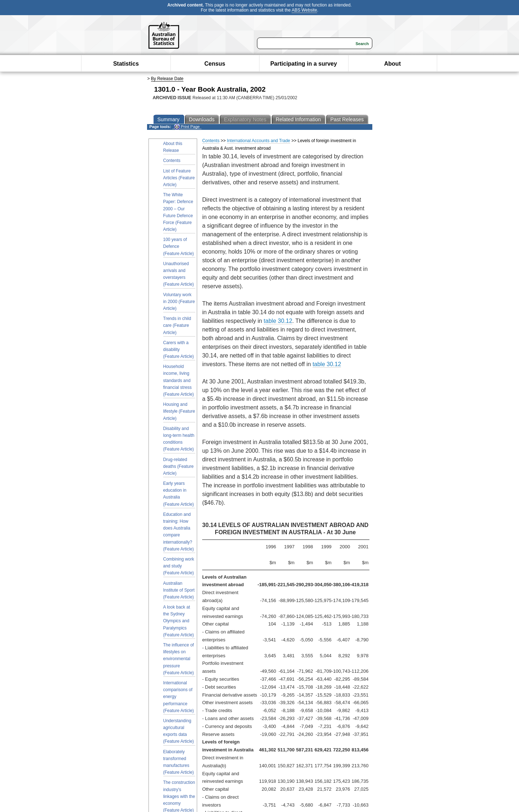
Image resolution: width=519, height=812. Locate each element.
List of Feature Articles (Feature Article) (179, 178)
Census (215, 64)
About (392, 64)
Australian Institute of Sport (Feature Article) (179, 590)
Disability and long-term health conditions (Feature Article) (179, 439)
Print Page (187, 127)
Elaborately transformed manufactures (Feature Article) (179, 762)
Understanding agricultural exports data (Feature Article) (179, 731)
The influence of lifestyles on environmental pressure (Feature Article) (179, 659)
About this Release (173, 147)
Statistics (126, 64)
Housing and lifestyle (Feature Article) (179, 411)
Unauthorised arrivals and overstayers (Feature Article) (179, 274)
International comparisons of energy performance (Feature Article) (179, 697)
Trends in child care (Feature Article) (177, 325)
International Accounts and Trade (259, 141)
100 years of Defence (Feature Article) (179, 246)
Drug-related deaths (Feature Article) (179, 466)
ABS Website (304, 10)
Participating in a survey (304, 64)
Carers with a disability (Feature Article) (179, 350)
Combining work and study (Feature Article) (179, 566)
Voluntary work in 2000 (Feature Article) (179, 302)
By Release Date (167, 79)
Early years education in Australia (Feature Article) (179, 494)
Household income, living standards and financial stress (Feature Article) (179, 380)
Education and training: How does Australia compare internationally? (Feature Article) (179, 532)
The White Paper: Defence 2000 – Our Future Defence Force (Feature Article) (178, 212)
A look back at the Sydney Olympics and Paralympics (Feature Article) (179, 621)
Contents (172, 161)
